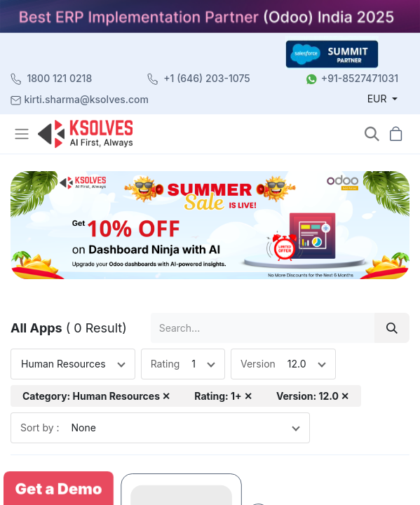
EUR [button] (379, 99)
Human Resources (63, 364)
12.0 (297, 364)
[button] (372, 134)
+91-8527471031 (360, 78)
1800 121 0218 (60, 78)
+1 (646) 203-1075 (207, 78)
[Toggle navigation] (23, 134)
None (84, 427)
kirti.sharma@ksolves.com (87, 99)
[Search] (392, 328)
